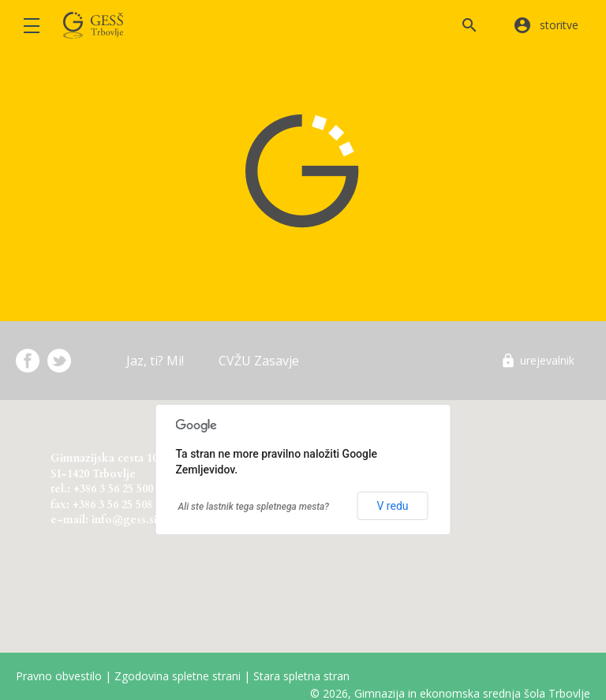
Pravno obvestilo (59, 676)
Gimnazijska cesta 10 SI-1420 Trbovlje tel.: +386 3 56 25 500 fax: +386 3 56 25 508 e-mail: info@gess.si (104, 486)
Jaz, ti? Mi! (155, 361)
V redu (392, 506)
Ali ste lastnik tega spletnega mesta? (254, 507)
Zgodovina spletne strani (178, 676)
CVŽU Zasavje (259, 361)
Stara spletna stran (301, 676)
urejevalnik (547, 360)
